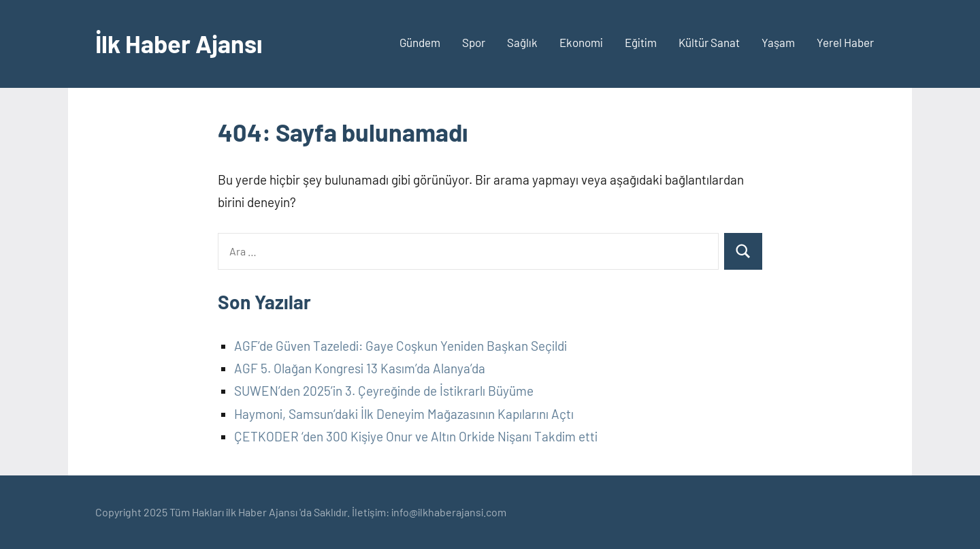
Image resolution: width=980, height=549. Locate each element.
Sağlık (522, 42)
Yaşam (778, 42)
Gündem (420, 42)
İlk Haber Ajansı (179, 43)
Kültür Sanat (709, 42)
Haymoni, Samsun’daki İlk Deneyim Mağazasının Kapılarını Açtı (404, 414)
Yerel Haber (845, 42)
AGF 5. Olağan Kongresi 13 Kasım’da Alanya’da (360, 368)
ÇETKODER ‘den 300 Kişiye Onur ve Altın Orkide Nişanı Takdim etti (416, 436)
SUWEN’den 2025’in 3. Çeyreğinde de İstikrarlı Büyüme (384, 391)
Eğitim (641, 42)
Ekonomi (581, 42)
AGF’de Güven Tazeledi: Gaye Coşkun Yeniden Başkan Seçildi (401, 346)
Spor (474, 42)
